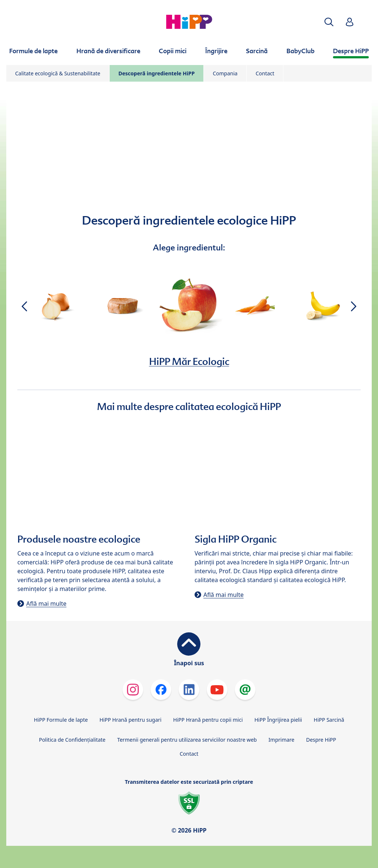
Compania (225, 73)
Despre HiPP (321, 740)
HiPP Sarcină (329, 720)
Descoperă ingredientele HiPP (157, 73)
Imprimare (281, 740)
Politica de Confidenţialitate (72, 740)
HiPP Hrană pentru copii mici (208, 720)
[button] (329, 22)
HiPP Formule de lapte (61, 720)
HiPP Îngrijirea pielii (278, 720)
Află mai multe (46, 604)
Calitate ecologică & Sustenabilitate (58, 73)
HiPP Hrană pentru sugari (130, 720)
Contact (265, 73)
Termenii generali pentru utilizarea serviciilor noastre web (187, 740)
